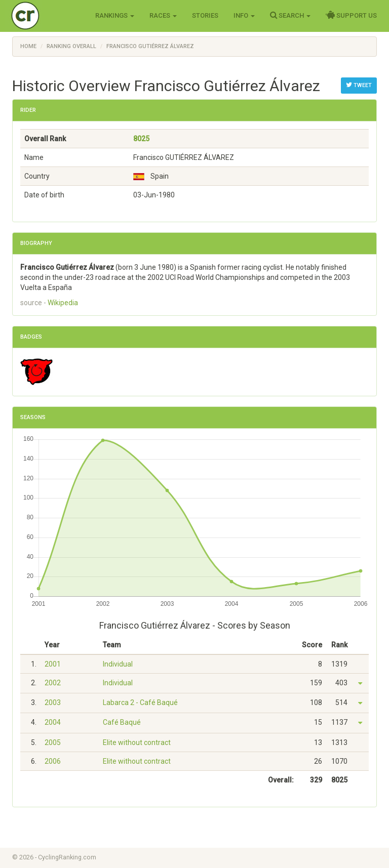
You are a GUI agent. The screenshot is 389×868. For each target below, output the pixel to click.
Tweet (359, 85)
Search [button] (290, 15)
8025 (141, 139)
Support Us (351, 15)
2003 (53, 702)
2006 (53, 761)
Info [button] (244, 15)
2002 (53, 683)
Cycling (46, 15)
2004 (53, 722)
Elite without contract (137, 742)
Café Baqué (122, 722)
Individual (118, 664)
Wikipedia (63, 303)
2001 (53, 664)
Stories (205, 15)
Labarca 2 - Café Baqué (140, 702)
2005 (53, 742)
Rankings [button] (115, 15)
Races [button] (163, 15)
